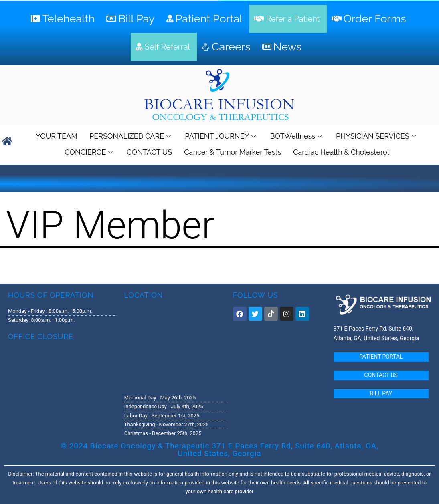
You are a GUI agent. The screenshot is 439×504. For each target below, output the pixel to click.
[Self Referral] (164, 47)
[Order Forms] (370, 19)
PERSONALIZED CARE (131, 136)
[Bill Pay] (131, 19)
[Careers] (227, 47)
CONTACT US (149, 152)
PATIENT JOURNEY (221, 136)
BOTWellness (297, 136)
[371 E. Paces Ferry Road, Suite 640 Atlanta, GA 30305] (175, 346)
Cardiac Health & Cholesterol (341, 152)
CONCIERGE (90, 152)
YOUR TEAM (57, 136)
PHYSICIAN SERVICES (377, 136)
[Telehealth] (64, 19)
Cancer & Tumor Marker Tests (233, 152)
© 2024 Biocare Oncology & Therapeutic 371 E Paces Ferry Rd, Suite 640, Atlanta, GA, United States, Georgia (219, 450)
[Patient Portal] (205, 19)
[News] (283, 47)
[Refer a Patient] (288, 19)
